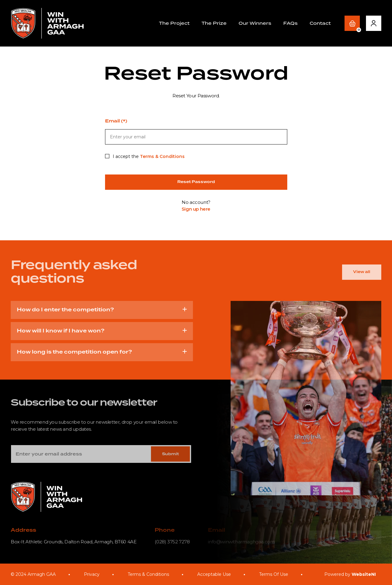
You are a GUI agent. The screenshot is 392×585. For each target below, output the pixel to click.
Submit (170, 454)
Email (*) (116, 121)
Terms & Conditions (162, 156)
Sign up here (196, 209)
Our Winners (255, 23)
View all (362, 272)
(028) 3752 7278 (172, 542)
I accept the (145, 156)
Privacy (92, 574)
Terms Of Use (274, 574)
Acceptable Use (214, 574)
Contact (320, 23)
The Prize (214, 23)
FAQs (290, 23)
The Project (174, 23)
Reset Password (196, 182)
